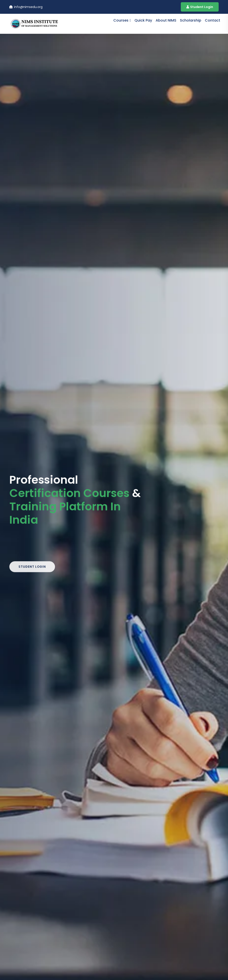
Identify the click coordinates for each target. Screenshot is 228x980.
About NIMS (166, 20)
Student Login (200, 7)
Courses (121, 20)
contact (213, 20)
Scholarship (191, 20)
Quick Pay (143, 20)
